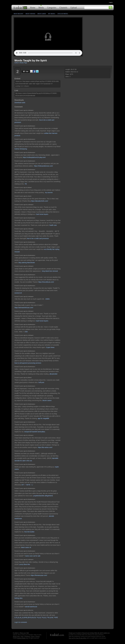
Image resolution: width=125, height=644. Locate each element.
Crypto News (50, 347)
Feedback (27, 636)
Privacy (38, 636)
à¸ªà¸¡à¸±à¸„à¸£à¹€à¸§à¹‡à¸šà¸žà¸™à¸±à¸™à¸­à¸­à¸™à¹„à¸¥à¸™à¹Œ (36, 617)
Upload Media (63, 14)
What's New (16, 636)
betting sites (19, 598)
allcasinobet (53, 374)
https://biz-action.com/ (45, 447)
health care (53, 225)
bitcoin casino (47, 400)
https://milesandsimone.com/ (43, 166)
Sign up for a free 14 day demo (78, 638)
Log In (111, 2)
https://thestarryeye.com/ (39, 575)
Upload (74, 7)
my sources (49, 192)
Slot (26, 332)
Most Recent (19, 14)
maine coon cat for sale (33, 556)
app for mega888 (43, 418)
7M (26, 184)
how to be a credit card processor (38, 238)
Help (22, 636)
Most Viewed (30, 14)
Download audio (20, 103)
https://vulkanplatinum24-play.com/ (34, 157)
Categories (52, 7)
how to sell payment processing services (28, 363)
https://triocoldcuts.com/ (46, 282)
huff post (41, 382)
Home (33, 7)
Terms (33, 636)
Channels (63, 7)
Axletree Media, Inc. (23, 638)
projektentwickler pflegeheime (43, 496)
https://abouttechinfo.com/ (39, 201)
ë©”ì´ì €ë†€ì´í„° (27, 485)
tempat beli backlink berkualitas (35, 432)
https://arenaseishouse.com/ (24, 308)
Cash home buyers (42, 214)
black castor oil (26, 547)
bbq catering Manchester (27, 263)
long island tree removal (50, 271)
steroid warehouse (31, 607)
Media (41, 7)
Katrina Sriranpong (21, 149)
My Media (52, 14)
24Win (48, 299)
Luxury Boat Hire (24, 564)
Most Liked (42, 14)
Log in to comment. (21, 622)
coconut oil (18, 293)
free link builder (29, 532)
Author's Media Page (21, 63)
